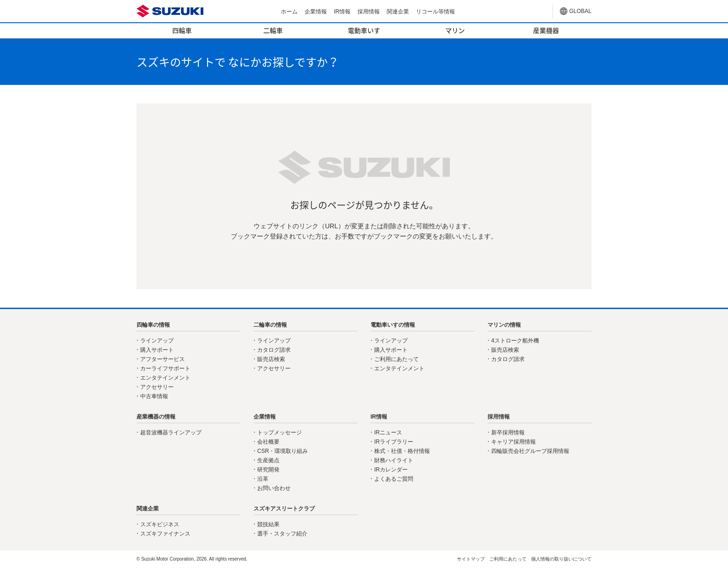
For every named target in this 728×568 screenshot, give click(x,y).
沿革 (263, 479)
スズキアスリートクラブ (284, 509)
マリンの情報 (504, 325)
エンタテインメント (165, 378)
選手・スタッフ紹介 (282, 534)
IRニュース (388, 432)
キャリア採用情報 (513, 442)
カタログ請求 (274, 350)
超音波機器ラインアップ (171, 432)
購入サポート (157, 350)
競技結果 (268, 524)
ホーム (289, 12)
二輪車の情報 (270, 325)
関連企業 (398, 12)
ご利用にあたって (396, 359)
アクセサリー (157, 387)
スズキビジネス (160, 524)
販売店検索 (271, 359)
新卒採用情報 (508, 432)
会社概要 (268, 442)
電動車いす (364, 30)
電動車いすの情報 (393, 325)
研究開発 (268, 470)
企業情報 (316, 12)
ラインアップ (157, 341)
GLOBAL (580, 11)
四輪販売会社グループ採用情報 (530, 451)
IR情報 (342, 12)
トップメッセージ (279, 432)
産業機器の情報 (156, 417)
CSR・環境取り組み (283, 451)
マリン (455, 30)
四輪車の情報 (153, 325)
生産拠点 (268, 460)
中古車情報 (154, 396)
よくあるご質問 (394, 479)
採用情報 (369, 12)
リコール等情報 (435, 12)
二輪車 (273, 30)
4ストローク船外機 (515, 341)
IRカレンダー (391, 470)
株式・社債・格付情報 (402, 451)
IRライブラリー (394, 442)
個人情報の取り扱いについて (561, 559)
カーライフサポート (165, 368)
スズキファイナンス (165, 534)
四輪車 (182, 30)
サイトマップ (471, 559)
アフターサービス (162, 359)
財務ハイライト (394, 460)
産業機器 (546, 30)
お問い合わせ (274, 488)
